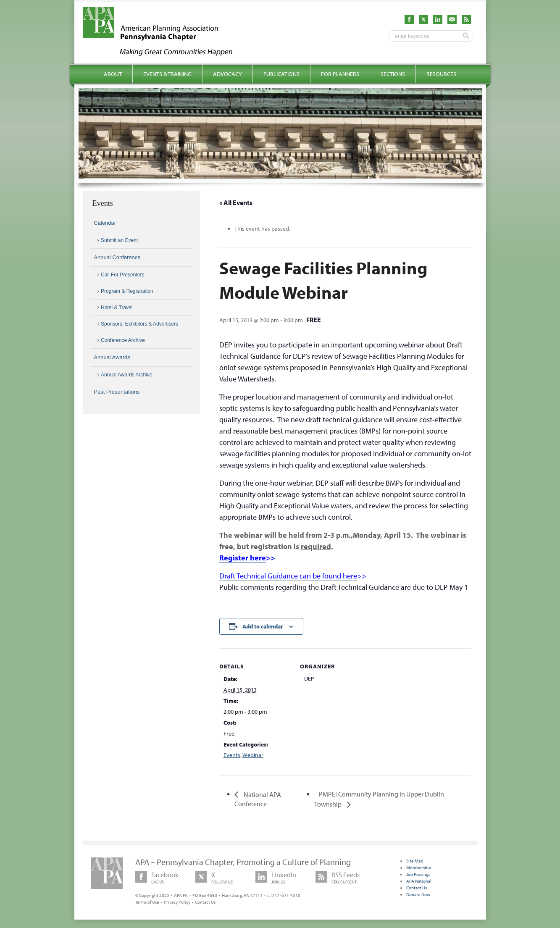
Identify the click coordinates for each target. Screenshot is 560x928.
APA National (419, 881)
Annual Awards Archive (127, 375)
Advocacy (227, 74)
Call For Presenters (122, 275)
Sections (393, 74)
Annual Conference (117, 257)
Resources (441, 74)
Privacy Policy (177, 902)
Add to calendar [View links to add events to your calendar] (263, 626)
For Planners (340, 74)
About (113, 74)
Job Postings (418, 874)
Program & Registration (127, 291)
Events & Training (167, 74)
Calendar (105, 223)
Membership (419, 868)
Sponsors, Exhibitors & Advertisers (139, 324)
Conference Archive (123, 340)
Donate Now (418, 894)
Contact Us (205, 902)
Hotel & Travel (117, 308)
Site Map (415, 861)
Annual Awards (112, 357)
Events (232, 755)
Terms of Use (147, 902)
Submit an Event (119, 240)
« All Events (236, 202)
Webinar (253, 755)
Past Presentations (117, 392)
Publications (281, 74)
